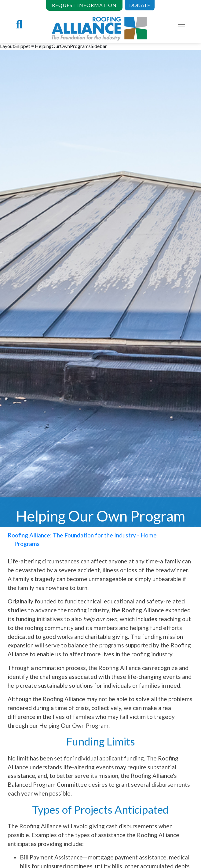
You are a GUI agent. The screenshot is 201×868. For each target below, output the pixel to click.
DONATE (140, 5)
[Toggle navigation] (181, 24)
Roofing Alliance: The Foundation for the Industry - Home (82, 535)
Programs (27, 544)
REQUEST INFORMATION (84, 5)
